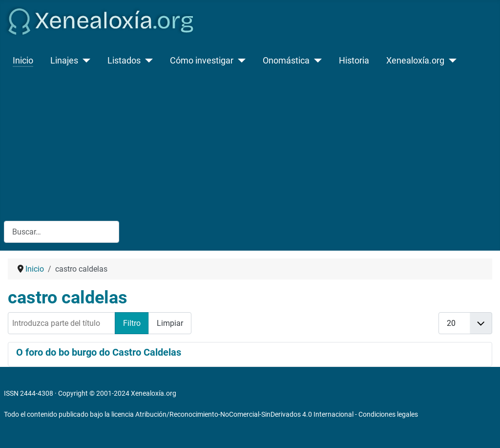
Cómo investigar (202, 61)
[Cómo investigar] (240, 61)
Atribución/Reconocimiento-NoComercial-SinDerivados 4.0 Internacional (244, 414)
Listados (124, 61)
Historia (354, 61)
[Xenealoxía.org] (450, 61)
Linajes (64, 61)
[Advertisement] (250, 144)
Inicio (23, 61)
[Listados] (147, 61)
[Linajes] (84, 61)
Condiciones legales (388, 414)
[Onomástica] (316, 61)
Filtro (132, 323)
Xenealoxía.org (415, 61)
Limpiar (170, 323)
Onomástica (286, 61)
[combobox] (62, 232)
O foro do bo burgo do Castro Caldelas (99, 352)
